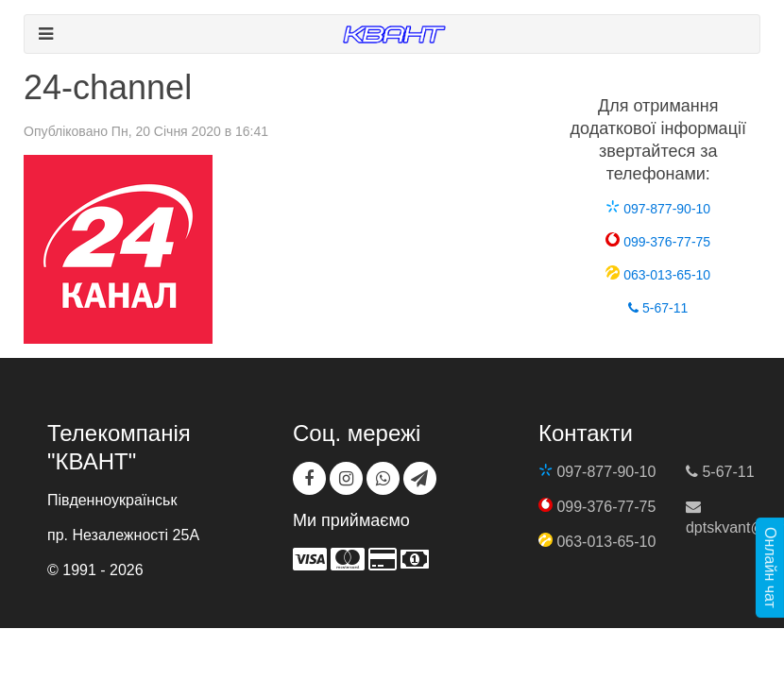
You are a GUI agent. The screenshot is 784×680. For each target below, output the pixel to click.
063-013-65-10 (658, 275)
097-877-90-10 (658, 209)
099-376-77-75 (658, 242)
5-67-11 (658, 308)
